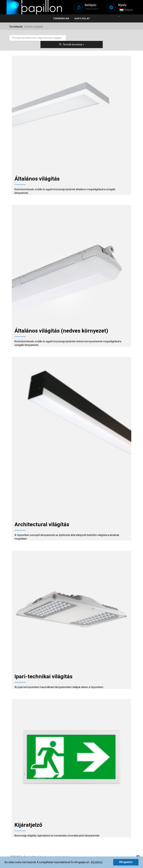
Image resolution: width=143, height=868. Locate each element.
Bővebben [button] (97, 862)
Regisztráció (92, 9)
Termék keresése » (71, 44)
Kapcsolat (82, 18)
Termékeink (61, 18)
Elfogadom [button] (126, 862)
